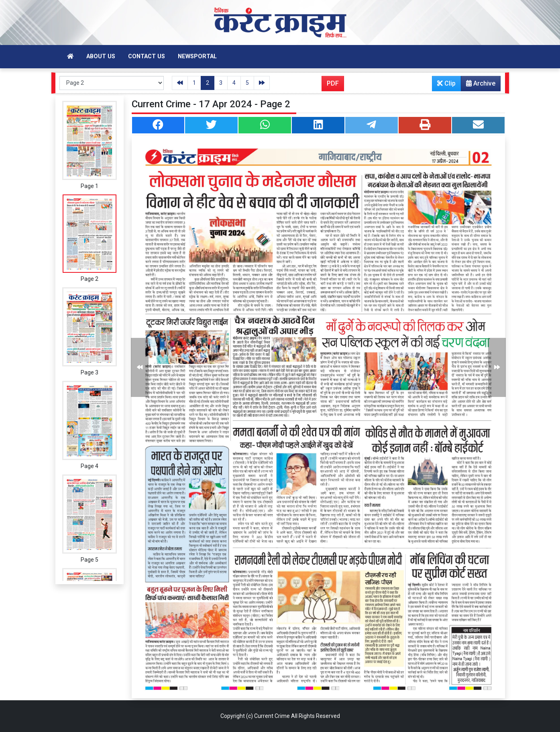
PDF (333, 83)
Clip (446, 83)
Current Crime (272, 716)
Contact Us (147, 56)
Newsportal (197, 56)
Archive (478, 85)
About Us (101, 56)
